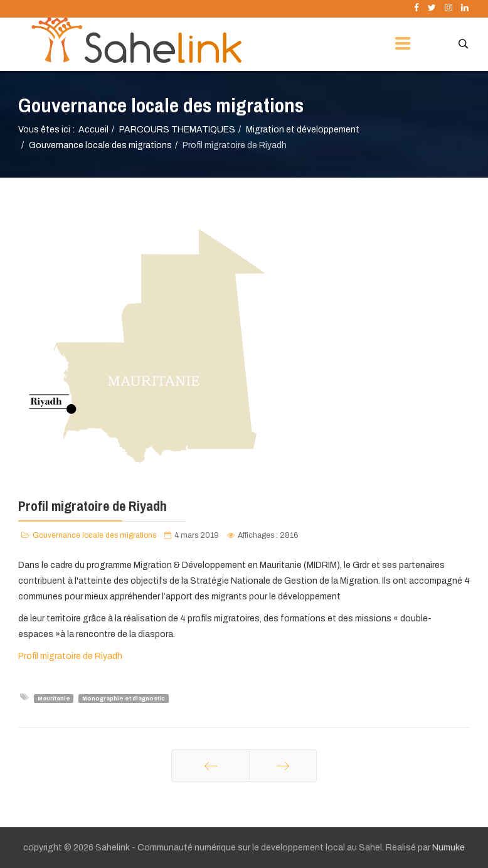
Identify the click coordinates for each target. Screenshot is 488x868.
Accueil (93, 130)
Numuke (448, 848)
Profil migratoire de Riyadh (70, 656)
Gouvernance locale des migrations (100, 145)
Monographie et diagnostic (124, 698)
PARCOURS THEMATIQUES (177, 130)
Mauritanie (54, 698)
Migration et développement (303, 130)
